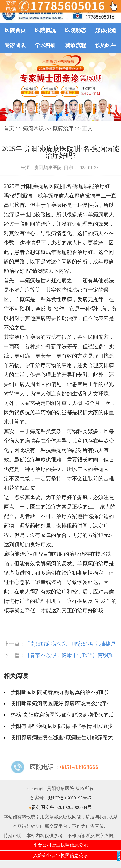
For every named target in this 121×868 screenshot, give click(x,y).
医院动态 (76, 30)
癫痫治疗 (63, 128)
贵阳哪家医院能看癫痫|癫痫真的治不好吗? (60, 692)
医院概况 (45, 30)
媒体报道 (106, 30)
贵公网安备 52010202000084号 (60, 807)
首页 (9, 128)
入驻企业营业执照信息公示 (61, 856)
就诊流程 (76, 45)
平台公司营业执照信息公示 (61, 845)
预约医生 (106, 45)
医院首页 (15, 30)
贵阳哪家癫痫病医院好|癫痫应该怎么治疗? (60, 703)
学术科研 (45, 45)
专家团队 (15, 45)
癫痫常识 (33, 128)
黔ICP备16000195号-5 (70, 798)
